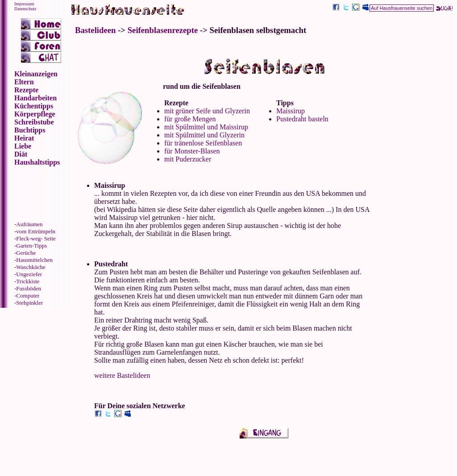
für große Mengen (190, 119)
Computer (28, 296)
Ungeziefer (29, 274)
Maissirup (291, 111)
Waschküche (31, 267)
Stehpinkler (29, 303)
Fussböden (29, 288)
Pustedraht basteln (302, 119)
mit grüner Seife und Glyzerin (207, 111)
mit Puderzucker (188, 159)
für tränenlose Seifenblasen (203, 143)
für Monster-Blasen (192, 151)
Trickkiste (28, 281)
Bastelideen (95, 30)
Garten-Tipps (31, 246)
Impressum (24, 4)
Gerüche (26, 253)
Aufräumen (29, 224)
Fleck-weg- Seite (36, 238)
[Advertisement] (412, 116)
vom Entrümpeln (36, 231)
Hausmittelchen (34, 260)
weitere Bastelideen (122, 375)
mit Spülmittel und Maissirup (206, 127)
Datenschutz (25, 9)
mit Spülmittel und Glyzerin (204, 135)
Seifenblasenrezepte (163, 30)
